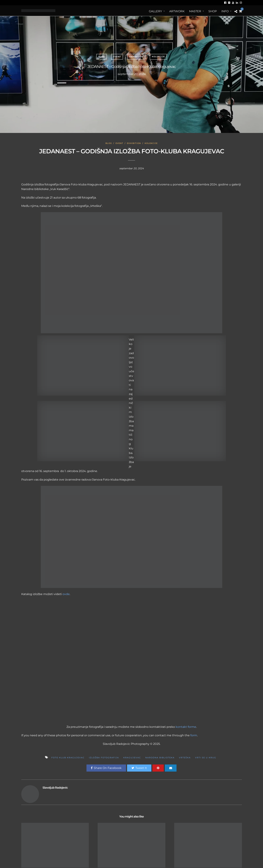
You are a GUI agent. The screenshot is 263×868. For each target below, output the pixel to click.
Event (117, 57)
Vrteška (185, 758)
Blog (102, 57)
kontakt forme (186, 727)
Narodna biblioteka (160, 758)
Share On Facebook (106, 768)
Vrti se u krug (206, 758)
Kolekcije (158, 57)
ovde (66, 594)
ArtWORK (177, 11)
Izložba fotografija (104, 758)
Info (225, 11)
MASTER (195, 11)
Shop (213, 11)
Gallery (155, 11)
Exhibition (136, 57)
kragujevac (132, 758)
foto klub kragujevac (68, 758)
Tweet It (139, 768)
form (194, 735)
